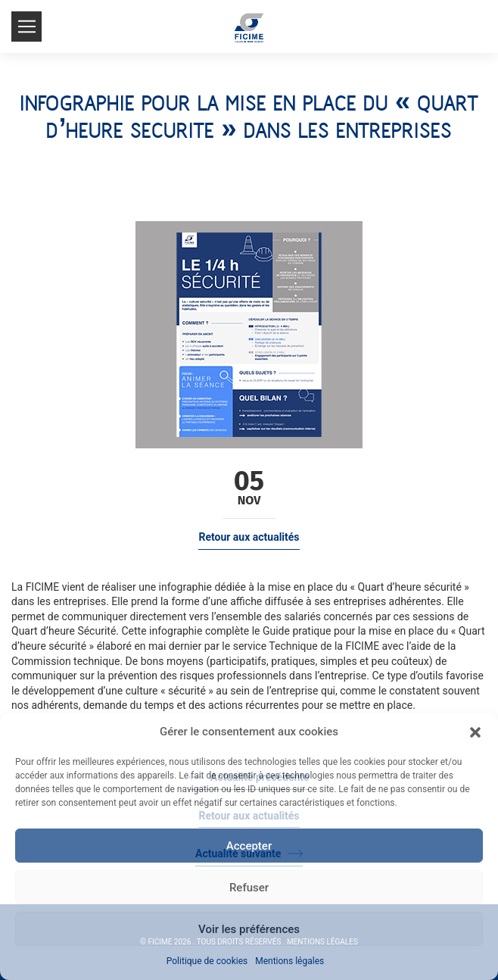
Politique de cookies (207, 961)
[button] (475, 732)
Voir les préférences (249, 929)
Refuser (249, 888)
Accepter (249, 846)
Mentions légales (289, 961)
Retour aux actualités (249, 537)
